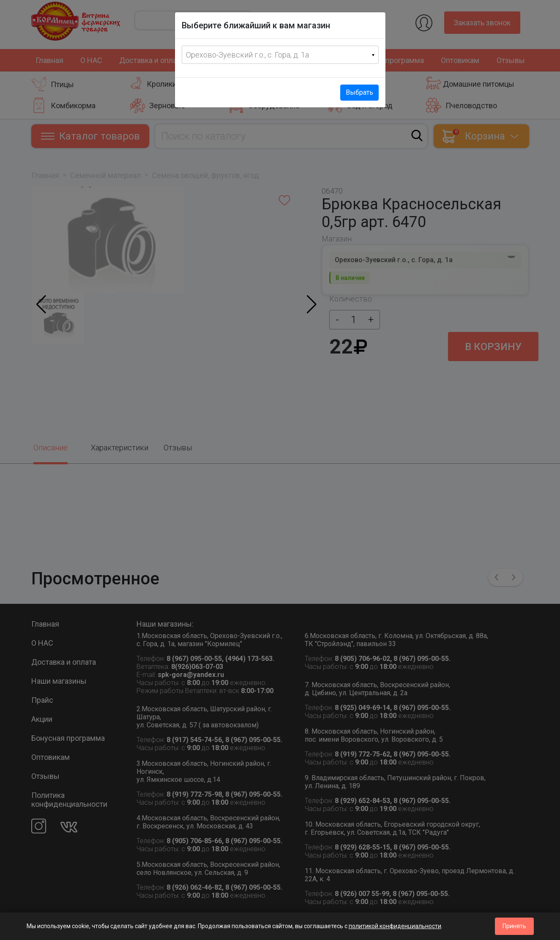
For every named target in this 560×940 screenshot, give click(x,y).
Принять (514, 926)
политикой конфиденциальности (395, 926)
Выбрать (359, 92)
